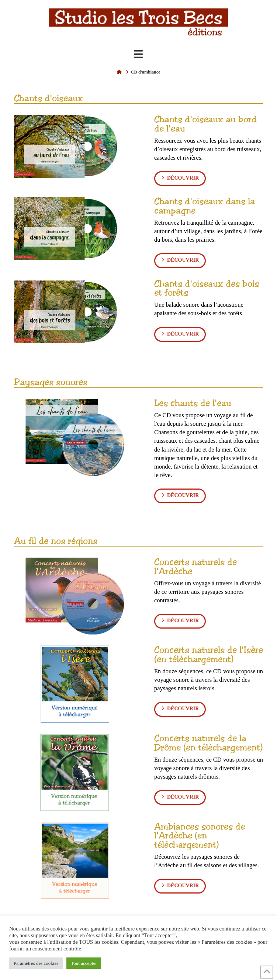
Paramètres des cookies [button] (36, 963)
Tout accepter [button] (84, 963)
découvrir (180, 178)
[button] (138, 55)
